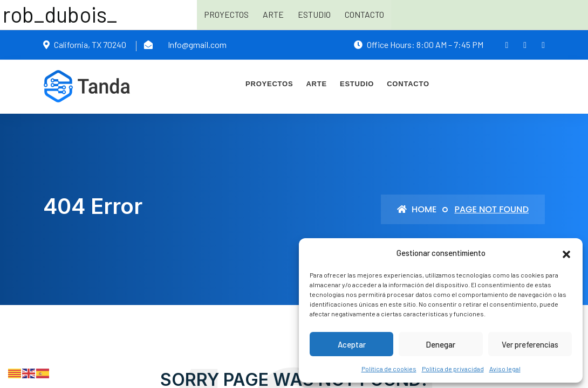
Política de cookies (389, 369)
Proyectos (226, 14)
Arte (273, 14)
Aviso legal (505, 369)
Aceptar (352, 344)
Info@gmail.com (197, 44)
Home (417, 209)
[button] (566, 253)
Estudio (314, 14)
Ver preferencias (530, 344)
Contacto (364, 14)
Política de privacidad (453, 369)
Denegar (440, 344)
